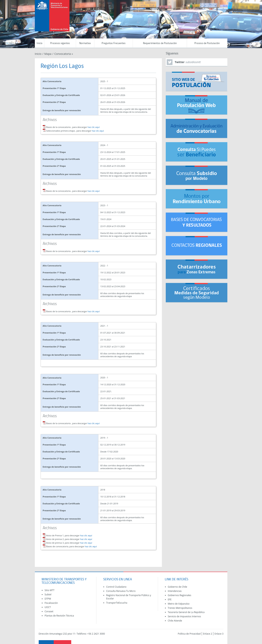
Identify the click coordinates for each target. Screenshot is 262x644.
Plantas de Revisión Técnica (59, 616)
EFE (170, 599)
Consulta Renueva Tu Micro (121, 591)
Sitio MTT (50, 590)
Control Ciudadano (116, 587)
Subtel (48, 594)
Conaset (49, 611)
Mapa (48, 54)
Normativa (85, 43)
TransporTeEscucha (117, 603)
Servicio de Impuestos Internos (184, 616)
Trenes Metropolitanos (180, 608)
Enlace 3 (219, 634)
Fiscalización (51, 603)
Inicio (39, 43)
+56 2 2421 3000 (96, 634)
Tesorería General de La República (186, 612)
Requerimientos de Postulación (160, 43)
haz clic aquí (94, 127)
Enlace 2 (208, 634)
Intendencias (175, 591)
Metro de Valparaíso (179, 604)
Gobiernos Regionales (180, 595)
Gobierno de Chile (178, 587)
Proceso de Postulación (207, 43)
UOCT (48, 607)
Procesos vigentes (60, 43)
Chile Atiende (175, 621)
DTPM (48, 599)
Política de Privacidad (189, 634)
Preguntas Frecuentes (114, 43)
